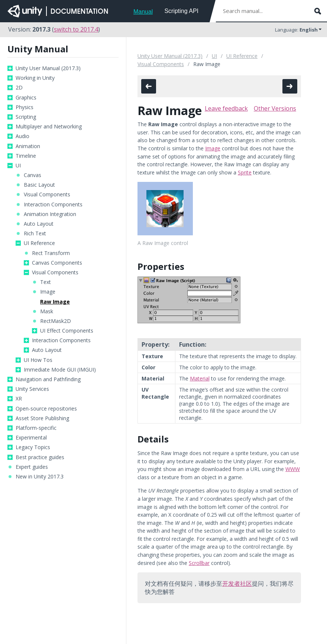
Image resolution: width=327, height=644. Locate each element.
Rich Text (35, 233)
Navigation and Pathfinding (48, 379)
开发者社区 (237, 583)
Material (200, 378)
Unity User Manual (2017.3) (48, 68)
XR (19, 399)
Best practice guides (40, 457)
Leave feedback (226, 108)
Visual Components (47, 194)
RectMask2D (56, 321)
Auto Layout (39, 224)
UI (18, 166)
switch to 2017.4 (76, 29)
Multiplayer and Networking (49, 127)
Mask (47, 311)
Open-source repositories (46, 409)
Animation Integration (50, 214)
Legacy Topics (33, 447)
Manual (143, 12)
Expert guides (32, 467)
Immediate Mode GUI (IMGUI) (60, 370)
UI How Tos (38, 360)
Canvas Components (57, 263)
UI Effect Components (67, 331)
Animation (28, 146)
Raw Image (55, 302)
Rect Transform (51, 253)
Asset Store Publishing (42, 418)
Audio (22, 136)
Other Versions (275, 108)
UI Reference (39, 243)
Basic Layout (39, 185)
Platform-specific (36, 428)
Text (46, 282)
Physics (25, 107)
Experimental (31, 438)
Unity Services (32, 389)
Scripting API (181, 11)
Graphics (26, 98)
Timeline (26, 156)
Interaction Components (53, 205)
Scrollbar (199, 563)
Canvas (33, 175)
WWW (293, 469)
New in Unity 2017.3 (40, 477)
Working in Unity (35, 78)
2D (19, 88)
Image (48, 292)
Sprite (245, 172)
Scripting (26, 117)
